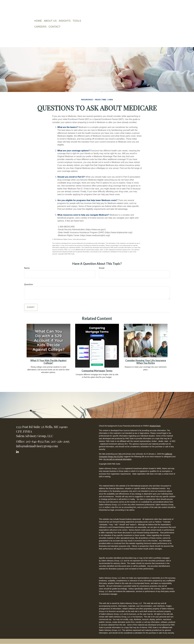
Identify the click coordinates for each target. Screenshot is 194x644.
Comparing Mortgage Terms (97, 371)
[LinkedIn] (18, 451)
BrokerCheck (155, 426)
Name (27, 268)
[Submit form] (31, 307)
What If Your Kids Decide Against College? (48, 362)
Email (102, 268)
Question (29, 284)
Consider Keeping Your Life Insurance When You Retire (146, 362)
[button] (51, 21)
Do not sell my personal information (117, 459)
